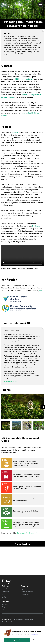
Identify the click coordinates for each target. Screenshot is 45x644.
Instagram (5, 591)
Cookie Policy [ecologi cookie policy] (29, 619)
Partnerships (25, 594)
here (41, 290)
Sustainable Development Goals (28, 533)
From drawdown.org (10, 381)
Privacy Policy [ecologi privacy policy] (19, 619)
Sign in (23, 589)
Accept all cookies (17, 640)
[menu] (40, 4)
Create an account (27, 591)
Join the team (6, 610)
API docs (5, 604)
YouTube (5, 597)
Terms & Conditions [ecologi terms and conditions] (8, 622)
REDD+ (15, 132)
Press (4, 607)
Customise (36, 640)
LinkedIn (5, 589)
